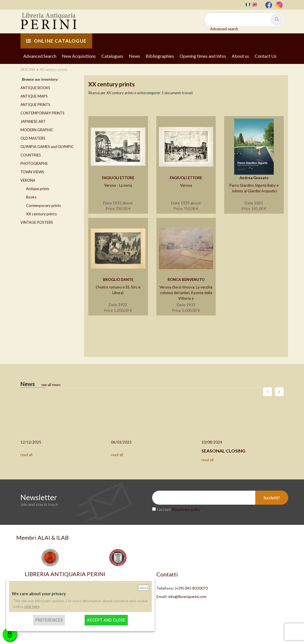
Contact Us (266, 56)
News (134, 56)
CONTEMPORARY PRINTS (42, 113)
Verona (186, 185)
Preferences (49, 620)
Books (31, 197)
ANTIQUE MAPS (34, 96)
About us (240, 56)
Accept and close (106, 620)
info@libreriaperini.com (187, 597)
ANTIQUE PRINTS (35, 105)
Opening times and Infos (203, 56)
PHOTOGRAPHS (34, 163)
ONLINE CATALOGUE (56, 41)
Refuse (143, 588)
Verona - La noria (118, 185)
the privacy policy (186, 509)
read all (26, 455)
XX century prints (41, 214)
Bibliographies (160, 56)
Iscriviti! (272, 498)
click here (32, 606)
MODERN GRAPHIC (37, 130)
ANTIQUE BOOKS (35, 88)
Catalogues (112, 56)
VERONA (28, 180)
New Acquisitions (79, 56)
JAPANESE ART (33, 121)
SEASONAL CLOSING (223, 451)
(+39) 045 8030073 (192, 588)
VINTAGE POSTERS (37, 222)
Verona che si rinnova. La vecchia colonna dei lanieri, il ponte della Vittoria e (186, 293)
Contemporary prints (43, 206)
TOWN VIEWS (32, 172)
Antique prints (38, 189)
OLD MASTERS (33, 138)
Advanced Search (40, 56)
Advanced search (224, 29)
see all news (51, 385)
